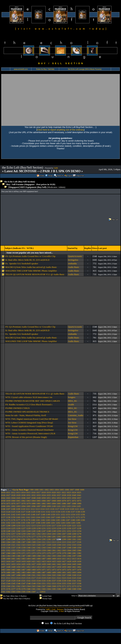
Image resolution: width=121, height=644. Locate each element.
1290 (18, 539)
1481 (13, 572)
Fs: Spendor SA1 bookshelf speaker (22, 263)
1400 (8, 559)
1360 (49, 550)
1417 (13, 561)
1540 (69, 581)
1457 (54, 567)
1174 (3, 520)
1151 (58, 514)
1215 (44, 525)
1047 (28, 498)
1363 (64, 550)
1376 (49, 553)
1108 (13, 509)
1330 (59, 545)
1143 (18, 514)
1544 (8, 583)
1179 (28, 520)
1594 (18, 592)
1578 (18, 589)
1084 (54, 503)
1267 (64, 534)
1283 (64, 537)
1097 (39, 506)
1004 (57, 490)
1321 (13, 545)
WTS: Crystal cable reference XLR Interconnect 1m (29, 397)
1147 (38, 514)
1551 (44, 583)
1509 (74, 575)
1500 (28, 575)
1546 (18, 583)
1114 (42, 509)
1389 (34, 556)
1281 (54, 537)
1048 (34, 498)
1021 (59, 492)
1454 (39, 567)
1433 (13, 564)
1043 (8, 498)
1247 (44, 531)
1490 (59, 572)
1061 (18, 501)
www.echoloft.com (21, 69)
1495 (3, 575)
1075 (8, 503)
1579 (23, 589)
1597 (34, 592)
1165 (43, 517)
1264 (49, 534)
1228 (28, 528)
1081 (39, 503)
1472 (49, 570)
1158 (8, 517)
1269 (74, 534)
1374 (39, 553)
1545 (13, 583)
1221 (74, 525)
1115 (47, 509)
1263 (44, 534)
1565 (34, 586)
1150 (53, 514)
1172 (78, 517)
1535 (44, 581)
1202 (58, 523)
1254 (79, 531)
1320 (8, 545)
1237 (74, 528)
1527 (3, 581)
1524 (69, 578)
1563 (23, 586)
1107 (8, 509)
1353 (13, 550)
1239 (3, 531)
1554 (59, 583)
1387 (23, 556)
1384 (8, 556)
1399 (3, 559)
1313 (54, 542)
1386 (18, 556)
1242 (18, 531)
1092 (13, 506)
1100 (54, 506)
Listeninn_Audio (76, 415)
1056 (74, 498)
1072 (74, 501)
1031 (28, 495)
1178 (23, 520)
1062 (23, 501)
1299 (64, 539)
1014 (23, 492)
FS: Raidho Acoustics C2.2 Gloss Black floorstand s (29, 404)
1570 (59, 586)
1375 (44, 553)
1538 (59, 581)
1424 (49, 561)
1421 (34, 561)
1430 (79, 561)
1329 (54, 545)
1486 (39, 572)
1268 (69, 534)
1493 (74, 572)
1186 (63, 520)
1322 (18, 545)
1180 (33, 520)
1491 (64, 572)
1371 (23, 553)
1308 (28, 542)
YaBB (56, 168)
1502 (39, 575)
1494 (79, 572)
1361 (54, 550)
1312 (49, 542)
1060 (13, 501)
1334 (79, 545)
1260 (28, 534)
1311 (44, 542)
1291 (23, 539)
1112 (33, 509)
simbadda (72, 263)
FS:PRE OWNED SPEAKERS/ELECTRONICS (27, 412)
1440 (49, 564)
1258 (18, 534)
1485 (34, 572)
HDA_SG (73, 401)
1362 (59, 550)
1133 (53, 512)
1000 (36, 490)
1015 (28, 492)
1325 (34, 545)
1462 (79, 567)
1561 (13, 586)
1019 (49, 492)
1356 (28, 550)
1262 (39, 534)
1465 (13, 570)
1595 (23, 592)
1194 (18, 523)
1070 (64, 501)
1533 (34, 581)
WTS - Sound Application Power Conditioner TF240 (29, 426)
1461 (74, 567)
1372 (28, 553)
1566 (39, 586)
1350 (79, 548)
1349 (74, 548)
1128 (28, 512)
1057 (79, 498)
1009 (82, 490)
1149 (48, 514)
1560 (8, 586)
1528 (8, 581)
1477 (74, 570)
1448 (8, 567)
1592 (8, 592)
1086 (64, 503)
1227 (23, 528)
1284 (69, 537)
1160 (18, 517)
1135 (63, 512)
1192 (8, 523)
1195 (23, 523)
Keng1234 (73, 426)
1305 (13, 542)
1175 (8, 520)
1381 (74, 553)
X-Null (61, 611)
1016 (33, 492)
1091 (8, 506)
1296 (49, 539)
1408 (49, 559)
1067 (49, 501)
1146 (33, 514)
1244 (28, 531)
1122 (82, 509)
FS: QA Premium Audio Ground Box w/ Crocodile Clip (30, 256)
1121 (77, 509)
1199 (43, 523)
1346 (59, 548)
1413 (74, 559)
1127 (23, 512)
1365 (74, 550)
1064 (34, 501)
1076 (13, 503)
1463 (3, 570)
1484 (28, 572)
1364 (69, 550)
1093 (18, 506)
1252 (69, 531)
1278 (39, 537)
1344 (49, 548)
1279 (44, 537)
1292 (28, 539)
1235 (64, 528)
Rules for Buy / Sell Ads (45, 69)
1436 (28, 564)
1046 (23, 498)
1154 (73, 514)
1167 (53, 517)
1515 (23, 578)
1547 (23, 583)
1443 (64, 564)
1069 (59, 501)
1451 (23, 567)
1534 (39, 581)
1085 (59, 503)
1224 (8, 528)
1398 (79, 556)
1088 (74, 503)
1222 (79, 525)
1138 (78, 512)
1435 (23, 564)
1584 (49, 589)
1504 (49, 575)
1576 (8, 589)
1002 (46, 490)
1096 (34, 506)
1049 (39, 498)
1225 (13, 528)
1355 (23, 550)
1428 (69, 561)
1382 (79, 553)
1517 (33, 578)
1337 (13, 548)
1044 (13, 498)
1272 (8, 537)
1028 (13, 495)
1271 (3, 537)
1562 (18, 586)
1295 (44, 539)
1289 (13, 539)
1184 (53, 520)
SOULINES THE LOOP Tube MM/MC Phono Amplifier (31, 271)
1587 (64, 589)
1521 (54, 578)
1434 (18, 564)
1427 (64, 561)
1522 (59, 578)
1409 (54, 559)
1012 (13, 492)
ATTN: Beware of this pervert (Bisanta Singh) (26, 437)
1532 (28, 581)
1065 (39, 501)
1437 (34, 564)
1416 (8, 561)
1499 (23, 575)
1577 (13, 589)
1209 (13, 525)
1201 (53, 523)
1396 (69, 556)
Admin (61, 187)
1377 (54, 553)
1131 (43, 512)
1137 (73, 512)
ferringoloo (73, 260)
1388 (28, 556)
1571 (64, 586)
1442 (59, 564)
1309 (34, 542)
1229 (34, 528)
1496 (8, 575)
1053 (59, 498)
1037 (59, 495)
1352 (8, 550)
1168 (58, 517)
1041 (79, 495)
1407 (44, 559)
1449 (13, 567)
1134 (58, 512)
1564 (28, 586)
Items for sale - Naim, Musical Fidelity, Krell (26, 415)
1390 (39, 556)
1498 (18, 575)
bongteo (72, 397)
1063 (28, 501)
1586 (59, 589)
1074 (3, 503)
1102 (64, 506)
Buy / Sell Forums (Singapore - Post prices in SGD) (31, 184)
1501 (34, 575)
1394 (59, 556)
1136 (68, 512)
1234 (59, 528)
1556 (69, 583)
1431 (3, 564)
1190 (83, 520)
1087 (69, 503)
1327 (44, 545)
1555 (64, 583)
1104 (74, 506)
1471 (44, 570)
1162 (28, 517)
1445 (74, 564)
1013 (18, 492)
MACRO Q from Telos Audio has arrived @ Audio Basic (31, 267)
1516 (28, 578)
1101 (59, 506)
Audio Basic (74, 267)
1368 (8, 553)
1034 (44, 495)
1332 (69, 545)
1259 (23, 534)
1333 (74, 545)
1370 (18, 553)
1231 (44, 528)
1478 (79, 570)
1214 (38, 525)
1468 (28, 570)
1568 (49, 586)
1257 (13, 534)
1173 (83, 517)
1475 (64, 570)
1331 (64, 545)
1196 (28, 523)
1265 (54, 534)
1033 (39, 495)
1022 (64, 492)
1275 (23, 537)
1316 (69, 542)
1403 (23, 559)
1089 (79, 503)
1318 (79, 542)
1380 (69, 553)
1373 (34, 553)
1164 (38, 517)
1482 (18, 572)
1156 (83, 514)
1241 (13, 531)
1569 (54, 586)
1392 (49, 556)
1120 (72, 509)
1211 (23, 525)
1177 (18, 520)
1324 (28, 545)
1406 (39, 559)
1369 (13, 553)
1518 (38, 578)
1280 (49, 537)
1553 (54, 583)
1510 (79, 575)
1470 (39, 570)
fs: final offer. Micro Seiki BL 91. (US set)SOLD (27, 260)
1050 (44, 498)
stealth (71, 404)
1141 (8, 514)
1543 (3, 583)
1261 (34, 534)
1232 (49, 528)
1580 (28, 589)
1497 (13, 575)
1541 (74, 581)
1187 (68, 520)
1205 (73, 523)
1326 (39, 545)
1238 (79, 528)
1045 (18, 498)
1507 (64, 575)
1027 (8, 495)
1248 (49, 531)
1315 (64, 542)
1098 (44, 506)
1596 (28, 592)
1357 (34, 550)
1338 (18, 548)
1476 (69, 570)
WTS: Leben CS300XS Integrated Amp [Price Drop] (29, 423)
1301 (74, 539)
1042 (3, 498)
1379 (64, 553)
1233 (54, 528)
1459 (64, 567)
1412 (69, 559)
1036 (54, 495)
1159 (13, 517)
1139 (83, 512)
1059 (8, 501)
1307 (23, 542)
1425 (54, 561)
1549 (34, 583)
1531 (23, 581)
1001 (41, 490)
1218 (59, 525)
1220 (69, 525)
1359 (44, 550)
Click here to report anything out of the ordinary (61, 130)
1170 (68, 517)
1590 (79, 589)
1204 (68, 523)
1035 (49, 495)
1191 (3, 523)
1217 (54, 525)
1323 (23, 545)
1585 (54, 589)
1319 (3, 545)
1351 (3, 550)
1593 (13, 592)
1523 (64, 578)
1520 (49, 578)
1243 (23, 531)
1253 (74, 531)
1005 (62, 490)
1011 (8, 492)
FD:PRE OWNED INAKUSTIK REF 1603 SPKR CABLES (33, 401)
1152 (63, 514)
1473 (54, 570)
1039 (69, 495)
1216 (49, 525)
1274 (18, 537)
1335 (3, 548)
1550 (39, 583)
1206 (78, 523)
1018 (44, 492)
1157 (3, 517)
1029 (18, 495)
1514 (18, 578)
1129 (33, 512)
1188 (73, 520)
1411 (64, 559)
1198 (38, 523)
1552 (49, 583)
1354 (18, 550)
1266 (59, 534)
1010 (3, 492)
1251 (64, 531)
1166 (48, 517)
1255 (3, 534)
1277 (34, 537)
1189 (78, 520)
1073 (79, 501)
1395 (64, 556)
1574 (79, 586)
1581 (34, 589)
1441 (54, 564)
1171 (73, 517)
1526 (79, 578)
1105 (78, 506)
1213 (33, 525)
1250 (59, 531)
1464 (8, 570)
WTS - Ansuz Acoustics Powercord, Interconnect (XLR (30, 433)
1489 (54, 572)
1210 (18, 525)
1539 (64, 581)
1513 (13, 578)
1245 (34, 531)
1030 (23, 495)
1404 (28, 559)
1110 (23, 509)
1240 (8, 531)
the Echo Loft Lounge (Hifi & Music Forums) (85, 69)
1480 (8, 572)
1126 (18, 512)
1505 (54, 575)
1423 (44, 561)
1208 (8, 525)
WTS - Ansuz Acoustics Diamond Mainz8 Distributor (29, 430)
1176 (13, 520)
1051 (49, 498)
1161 (23, 517)
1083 (49, 503)
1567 (44, 586)
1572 (69, 586)
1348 (69, 548)
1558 (79, 583)
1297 (54, 539)
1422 (39, 561)
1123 (3, 512)
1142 (13, 514)
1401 (13, 559)
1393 (54, 556)
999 (32, 490)
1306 (18, 542)
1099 (49, 506)
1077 (18, 503)
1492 (69, 572)
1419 (23, 561)
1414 (79, 559)
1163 (33, 517)
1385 (13, 556)
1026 (3, 495)
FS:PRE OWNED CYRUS (17, 408)
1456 (49, 567)
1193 (13, 523)
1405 (34, 559)
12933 (42, 592)
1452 (28, 567)
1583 (44, 589)
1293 (34, 539)
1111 (28, 509)
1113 (38, 509)
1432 (8, 564)
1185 (58, 520)
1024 (74, 492)
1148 (43, 514)
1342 (39, 548)
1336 (8, 548)
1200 (48, 523)
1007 (72, 490)
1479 (3, 572)
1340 (28, 548)
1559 (3, 586)
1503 (44, 575)
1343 (44, 548)
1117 (57, 509)
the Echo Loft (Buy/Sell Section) (20, 182)
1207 (3, 525)
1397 (74, 556)
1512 (8, 578)
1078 (23, 503)
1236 (69, 528)
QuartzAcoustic (75, 256)
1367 (3, 553)
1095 (28, 506)
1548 (28, 583)
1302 (79, 539)
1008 (77, 490)
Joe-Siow (72, 419)
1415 (3, 561)
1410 (59, 559)
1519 (44, 578)
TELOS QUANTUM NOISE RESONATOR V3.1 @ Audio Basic (35, 274)
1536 (49, 581)
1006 (67, 490)
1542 (79, 581)
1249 (54, 531)
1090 (3, 506)
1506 (59, 575)
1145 (28, 514)
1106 (3, 509)
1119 (67, 509)
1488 (49, 572)
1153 (68, 514)
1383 (3, 556)
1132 (48, 512)
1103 (69, 506)
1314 (59, 542)
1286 (79, 537)
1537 (54, 581)
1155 (78, 514)
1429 (74, 561)
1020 (54, 492)
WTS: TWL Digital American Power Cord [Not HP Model (32, 419)
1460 (69, 567)
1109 (18, 509)
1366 (79, 550)
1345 (54, 548)
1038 (64, 495)
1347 (64, 548)
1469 (34, 570)
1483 (23, 572)
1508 (69, 575)
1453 (34, 567)
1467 (23, 570)
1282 (59, 537)
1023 (69, 492)
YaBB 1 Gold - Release (54, 609)
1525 (74, 578)
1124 (8, 512)
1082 (44, 503)
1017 (38, 492)
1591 (3, 592)
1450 (18, 567)
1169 (63, 517)
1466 (18, 570)
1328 (49, 545)
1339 (23, 548)
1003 (52, 490)
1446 (79, 564)
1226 (18, 528)
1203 (63, 523)
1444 (69, 564)
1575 (3, 589)
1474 (59, 570)
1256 (8, 534)
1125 (13, 512)
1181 (38, 520)
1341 (34, 548)
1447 (3, 567)
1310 (39, 542)
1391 (44, 556)
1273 (13, 537)
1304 (8, 542)
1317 (74, 542)
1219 (64, 525)
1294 (39, 539)
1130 (38, 512)
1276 (28, 537)
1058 (3, 501)
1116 (52, 509)
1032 (34, 495)
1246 (39, 531)
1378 (59, 553)
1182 (43, 520)
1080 (34, 503)
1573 (74, 586)
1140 (3, 514)
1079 (28, 503)
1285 (74, 537)
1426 (59, 561)
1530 (18, 581)
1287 (3, 539)
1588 (69, 589)
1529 (13, 581)
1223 (3, 528)
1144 (23, 514)
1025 (79, 492)
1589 (74, 589)
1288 (8, 539)
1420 (28, 561)
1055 (69, 498)
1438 (39, 564)
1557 (74, 583)
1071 (69, 501)
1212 (28, 525)
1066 (44, 501)
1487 (44, 572)
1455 (44, 567)
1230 (39, 528)
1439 (44, 564)
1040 (74, 495)
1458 (59, 567)
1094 (23, 506)
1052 (54, 498)
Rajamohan (73, 437)
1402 (18, 559)
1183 (48, 520)
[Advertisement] (60, 100)
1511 (3, 578)
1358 (39, 550)
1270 (79, 534)
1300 (69, 539)
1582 (39, 589)
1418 (18, 561)
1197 (33, 523)
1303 (3, 542)
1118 (62, 509)
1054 (64, 498)
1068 (54, 501)
